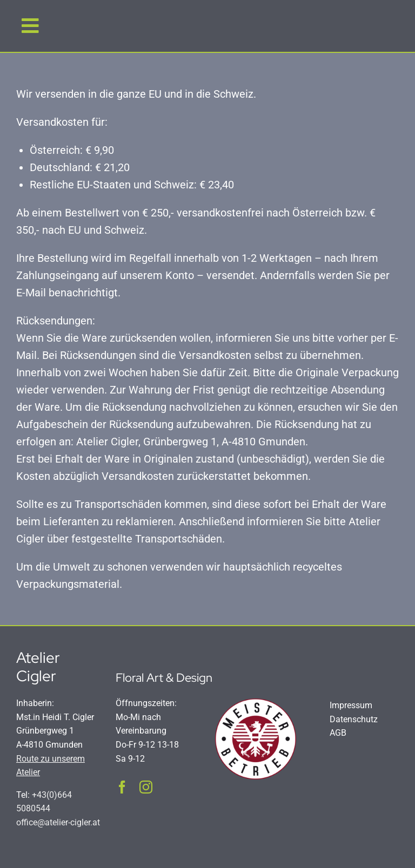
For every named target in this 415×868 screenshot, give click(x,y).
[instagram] (146, 787)
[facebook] (122, 787)
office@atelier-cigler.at (58, 822)
